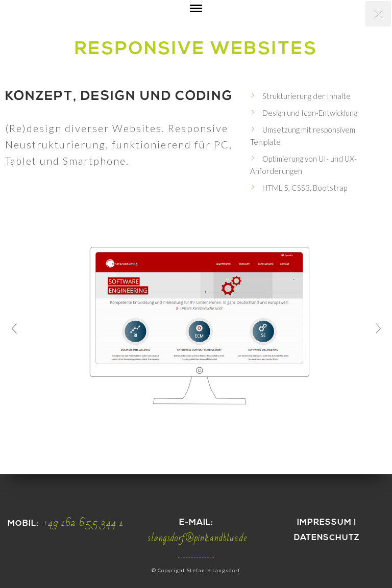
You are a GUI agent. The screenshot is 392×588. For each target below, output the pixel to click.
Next (378, 328)
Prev (14, 328)
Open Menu (196, 16)
